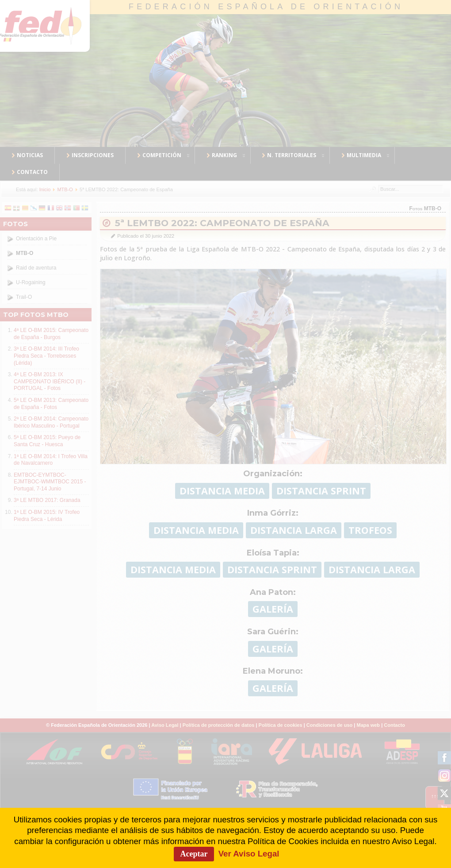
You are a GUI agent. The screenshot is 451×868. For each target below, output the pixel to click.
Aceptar (194, 854)
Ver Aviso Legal (249, 854)
